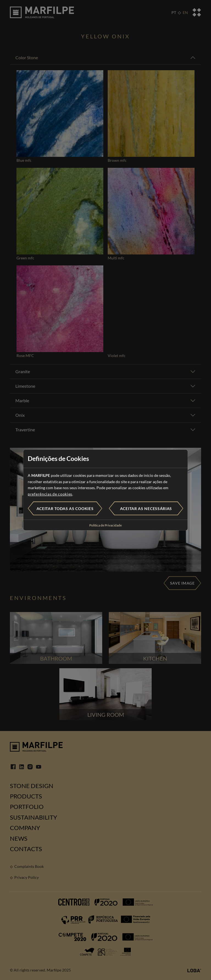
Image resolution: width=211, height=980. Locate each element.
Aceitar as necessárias (146, 509)
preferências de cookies (50, 494)
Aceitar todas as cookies (65, 509)
